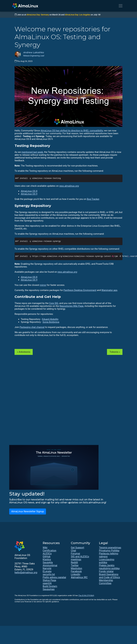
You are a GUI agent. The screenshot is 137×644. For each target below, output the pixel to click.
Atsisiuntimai (50, 565)
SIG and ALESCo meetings (80, 558)
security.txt (49, 574)
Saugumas (49, 589)
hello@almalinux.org (26, 573)
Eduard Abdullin (50, 319)
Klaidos (47, 560)
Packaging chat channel (32, 327)
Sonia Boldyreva (51, 322)
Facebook (76, 571)
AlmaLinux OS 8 (29, 191)
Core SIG (54, 303)
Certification (49, 551)
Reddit (74, 562)
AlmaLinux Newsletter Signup (28, 511)
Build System (50, 586)
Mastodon (76, 568)
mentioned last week (32, 152)
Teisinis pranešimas (110, 548)
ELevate (47, 571)
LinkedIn (76, 574)
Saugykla (48, 562)
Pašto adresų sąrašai (54, 577)
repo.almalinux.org (69, 186)
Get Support (77, 548)
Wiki (45, 548)
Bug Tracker (93, 199)
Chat (73, 551)
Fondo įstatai (106, 571)
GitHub (47, 557)
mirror (43, 285)
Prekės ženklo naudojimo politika (109, 567)
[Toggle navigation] (121, 6)
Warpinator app (109, 290)
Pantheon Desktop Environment (80, 290)
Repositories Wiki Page (72, 306)
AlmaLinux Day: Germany (38, 15)
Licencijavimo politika (107, 561)
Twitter (75, 565)
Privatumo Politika (109, 551)
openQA (47, 583)
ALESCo (47, 554)
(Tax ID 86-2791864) (86, 596)
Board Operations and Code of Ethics (109, 576)
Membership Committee (106, 582)
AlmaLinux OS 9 (29, 194)
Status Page (49, 580)
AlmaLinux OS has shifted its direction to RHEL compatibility (72, 131)
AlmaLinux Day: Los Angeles (78, 15)
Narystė (47, 568)
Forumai (75, 554)
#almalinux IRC (79, 577)
